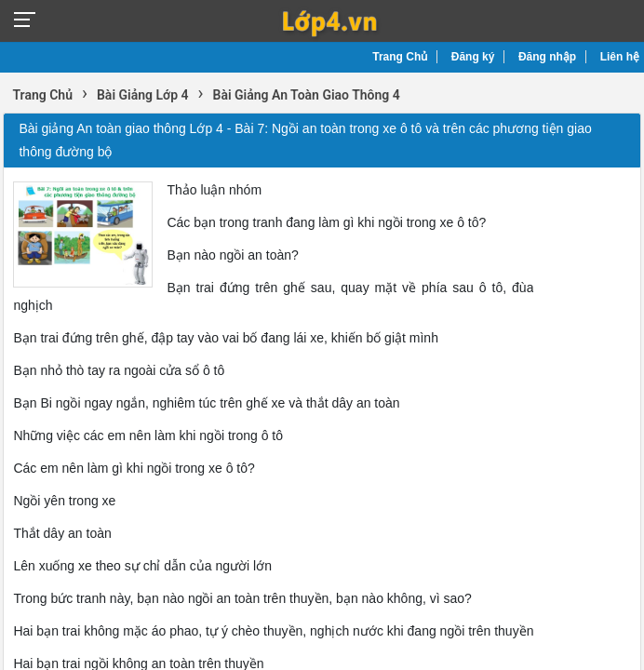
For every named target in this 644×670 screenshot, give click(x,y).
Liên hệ (620, 57)
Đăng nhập (547, 57)
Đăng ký (473, 57)
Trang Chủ (400, 57)
